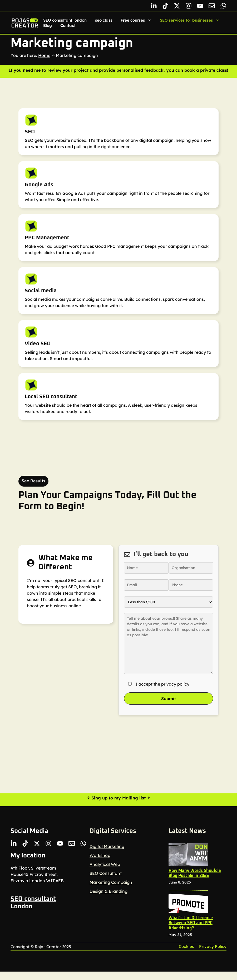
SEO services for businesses (192, 20)
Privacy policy (213, 946)
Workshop (100, 855)
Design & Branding (108, 891)
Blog (48, 25)
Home (44, 55)
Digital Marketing (107, 846)
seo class (104, 20)
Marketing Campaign (111, 882)
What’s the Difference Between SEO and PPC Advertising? (191, 923)
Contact (68, 25)
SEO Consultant (106, 873)
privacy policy (175, 684)
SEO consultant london (65, 20)
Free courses (138, 20)
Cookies (186, 946)
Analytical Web (105, 864)
